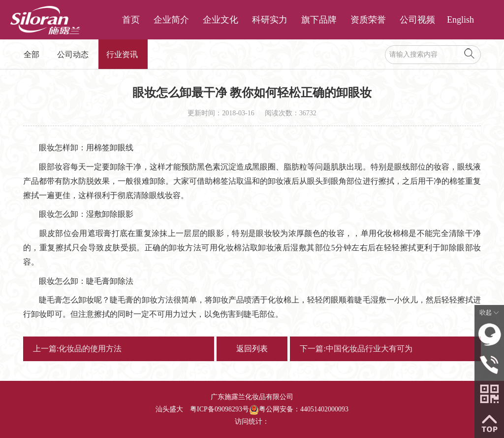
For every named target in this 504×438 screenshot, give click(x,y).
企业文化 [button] (220, 20)
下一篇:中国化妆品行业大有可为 (356, 349)
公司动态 (73, 54)
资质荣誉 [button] (368, 20)
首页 (131, 20)
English (460, 20)
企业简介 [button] (171, 20)
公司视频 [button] (417, 20)
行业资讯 (122, 54)
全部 (31, 54)
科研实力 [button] (270, 20)
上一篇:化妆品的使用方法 (77, 349)
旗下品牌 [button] (319, 20)
